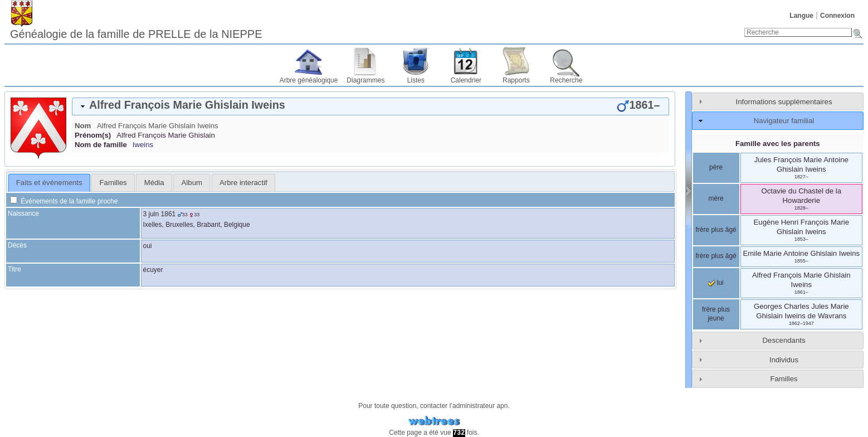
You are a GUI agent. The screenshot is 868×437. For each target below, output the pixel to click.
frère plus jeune (716, 314)
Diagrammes (365, 80)
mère (716, 198)
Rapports (516, 80)
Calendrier (466, 80)
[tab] (370, 106)
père (716, 167)
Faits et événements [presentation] (49, 183)
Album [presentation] (192, 183)
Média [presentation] (154, 183)
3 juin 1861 (160, 214)
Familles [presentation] (113, 183)
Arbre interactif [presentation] (243, 183)
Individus (784, 360)
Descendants (784, 340)
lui (716, 283)
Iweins (143, 145)
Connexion (837, 16)
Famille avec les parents (778, 144)
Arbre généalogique (309, 80)
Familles (784, 379)
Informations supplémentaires (784, 102)
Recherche (566, 80)
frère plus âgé (716, 230)
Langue (801, 16)
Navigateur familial (784, 121)
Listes (416, 80)
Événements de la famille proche (64, 201)
